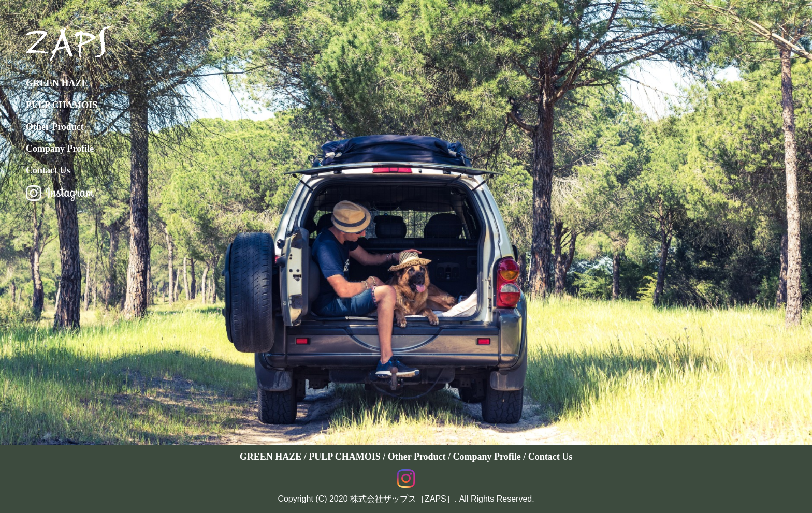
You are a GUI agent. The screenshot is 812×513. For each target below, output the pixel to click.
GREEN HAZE (57, 83)
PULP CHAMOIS (62, 105)
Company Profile (60, 149)
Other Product (55, 127)
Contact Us (48, 170)
